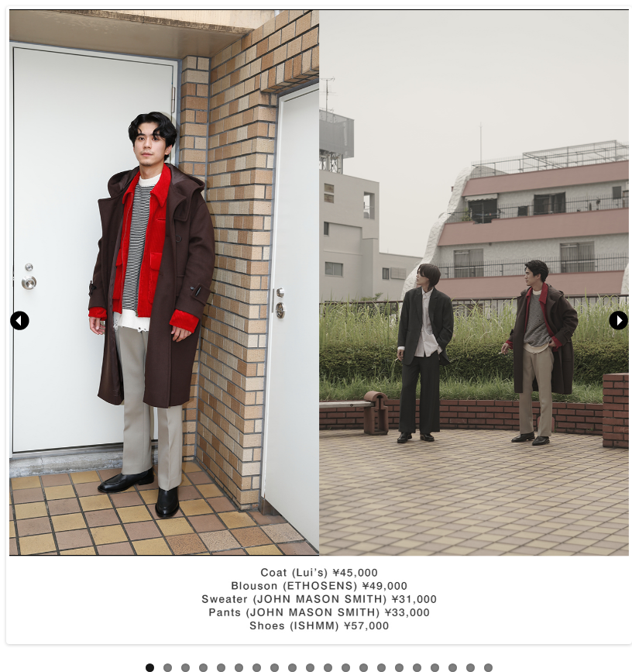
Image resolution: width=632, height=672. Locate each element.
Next (617, 322)
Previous (21, 322)
